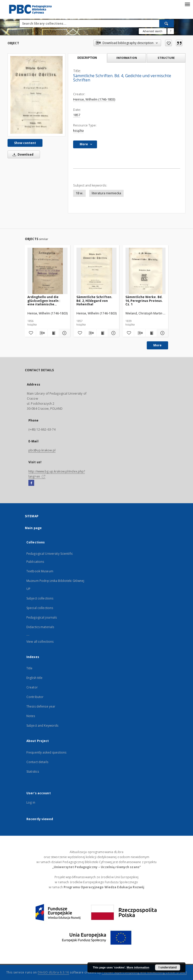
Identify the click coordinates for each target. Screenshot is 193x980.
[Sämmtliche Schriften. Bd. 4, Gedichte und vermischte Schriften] (36, 95)
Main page (33, 528)
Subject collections (40, 598)
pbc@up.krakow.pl (42, 450)
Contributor (35, 697)
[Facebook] (31, 483)
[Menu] (187, 4)
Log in (31, 802)
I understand (168, 967)
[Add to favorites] (168, 43)
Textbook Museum (40, 571)
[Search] (167, 23)
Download (22, 154)
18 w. (79, 193)
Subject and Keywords (42, 726)
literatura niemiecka (106, 193)
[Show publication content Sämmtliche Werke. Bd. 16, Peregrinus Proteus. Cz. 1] (151, 333)
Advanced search (153, 31)
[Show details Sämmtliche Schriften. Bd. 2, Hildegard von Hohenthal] (113, 333)
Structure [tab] (166, 58)
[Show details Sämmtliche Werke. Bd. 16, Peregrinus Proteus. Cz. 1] (162, 333)
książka (78, 131)
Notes (31, 716)
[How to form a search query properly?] (171, 31)
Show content (25, 143)
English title (35, 678)
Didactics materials (40, 627)
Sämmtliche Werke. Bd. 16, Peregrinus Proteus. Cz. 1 (144, 300)
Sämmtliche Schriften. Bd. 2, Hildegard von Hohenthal (94, 300)
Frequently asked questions (46, 752)
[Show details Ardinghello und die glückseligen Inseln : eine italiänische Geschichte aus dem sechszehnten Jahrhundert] (64, 333)
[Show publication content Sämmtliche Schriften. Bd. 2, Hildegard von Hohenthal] (102, 333)
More (157, 345)
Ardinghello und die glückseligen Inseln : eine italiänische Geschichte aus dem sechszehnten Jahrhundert (44, 300)
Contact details (37, 762)
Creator (32, 687)
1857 (77, 115)
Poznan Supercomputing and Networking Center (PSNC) (144, 972)
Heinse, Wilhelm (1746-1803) (94, 99)
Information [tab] (127, 58)
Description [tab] (87, 58)
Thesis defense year (41, 706)
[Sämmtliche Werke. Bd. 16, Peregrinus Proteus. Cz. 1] (146, 271)
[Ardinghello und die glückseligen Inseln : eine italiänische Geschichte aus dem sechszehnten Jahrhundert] (47, 271)
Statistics (33, 772)
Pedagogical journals (42, 617)
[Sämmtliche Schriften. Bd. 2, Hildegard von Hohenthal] (96, 271)
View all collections (40, 642)
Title (30, 668)
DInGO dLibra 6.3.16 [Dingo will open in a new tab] (53, 972)
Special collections (40, 608)
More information (138, 967)
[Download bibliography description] (42, 333)
